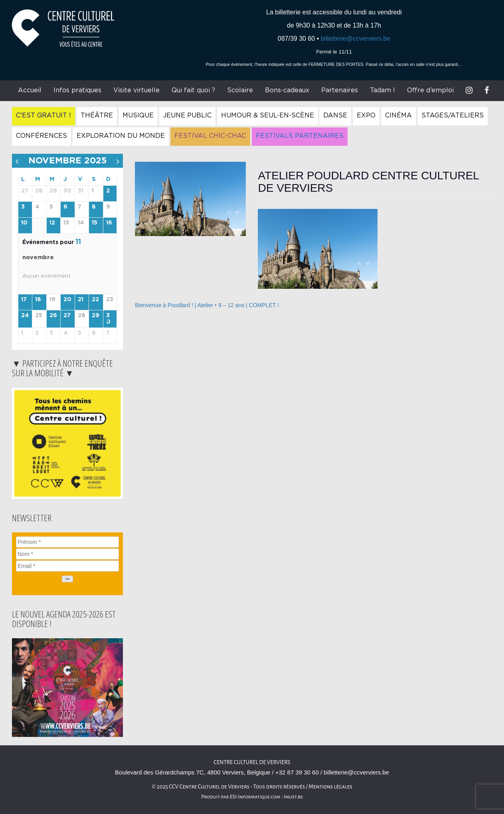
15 (95, 223)
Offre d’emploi (430, 90)
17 (24, 300)
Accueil (30, 90)
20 (67, 300)
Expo (366, 115)
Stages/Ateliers (453, 115)
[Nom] (67, 554)
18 (38, 300)
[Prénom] (67, 542)
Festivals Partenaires (300, 136)
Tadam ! (382, 90)
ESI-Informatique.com (255, 797)
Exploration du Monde (121, 136)
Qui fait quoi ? (193, 90)
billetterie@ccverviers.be (356, 39)
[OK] (67, 579)
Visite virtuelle (136, 90)
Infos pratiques (77, 90)
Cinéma (398, 115)
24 (25, 316)
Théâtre (97, 115)
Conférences (42, 136)
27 (67, 316)
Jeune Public (187, 115)
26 (53, 316)
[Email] (67, 566)
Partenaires (340, 90)
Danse (335, 115)
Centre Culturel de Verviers (252, 762)
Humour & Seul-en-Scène (268, 115)
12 (52, 223)
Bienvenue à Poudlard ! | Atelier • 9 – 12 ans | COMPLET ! (207, 305)
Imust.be (293, 797)
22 (95, 300)
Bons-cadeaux (287, 90)
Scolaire (240, 90)
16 (109, 223)
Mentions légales (330, 787)
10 (24, 223)
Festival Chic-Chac (210, 136)
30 (108, 319)
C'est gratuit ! (43, 115)
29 (96, 316)
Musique (138, 115)
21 (81, 300)
